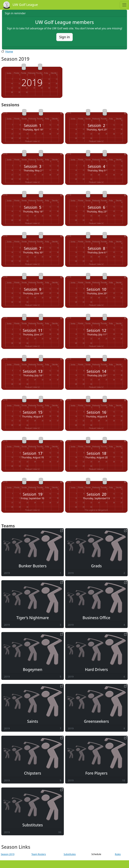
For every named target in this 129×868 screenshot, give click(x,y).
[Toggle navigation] (124, 5)
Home (9, 51)
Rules (118, 854)
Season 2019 (8, 854)
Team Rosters (39, 854)
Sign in (64, 37)
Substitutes (70, 854)
